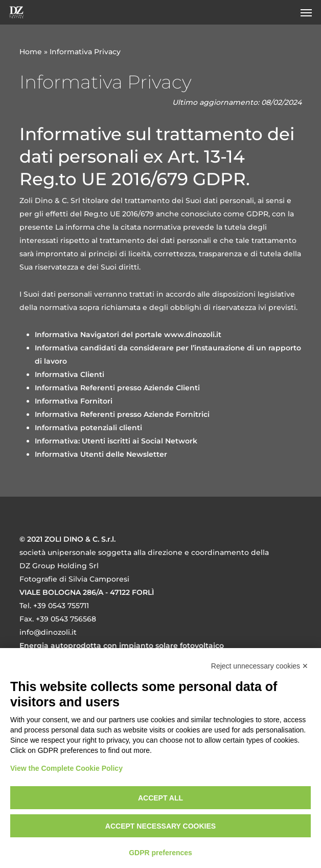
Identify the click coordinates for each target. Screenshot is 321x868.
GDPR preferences (161, 853)
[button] (306, 12)
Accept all (161, 798)
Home (31, 52)
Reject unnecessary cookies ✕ (260, 666)
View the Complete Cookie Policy (66, 768)
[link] (193, 335)
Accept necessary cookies (161, 826)
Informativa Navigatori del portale (98, 335)
